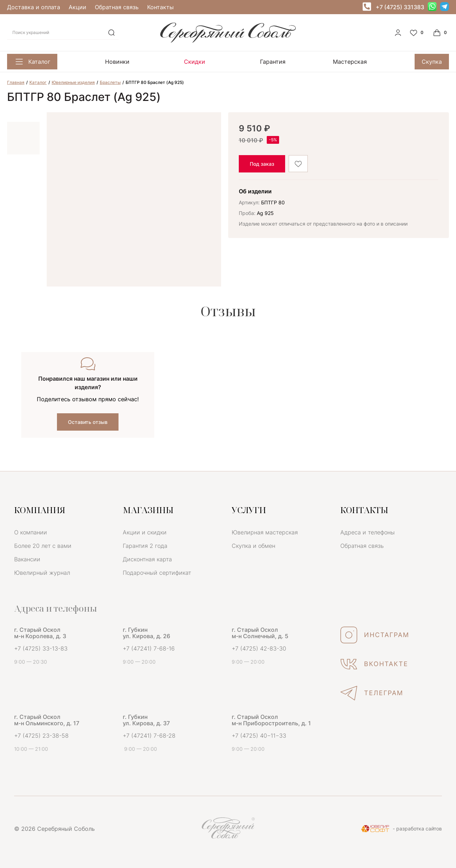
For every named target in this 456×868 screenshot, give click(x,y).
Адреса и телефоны (368, 532)
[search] (111, 33)
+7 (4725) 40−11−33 (259, 736)
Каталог (32, 62)
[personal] (398, 33)
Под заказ (262, 164)
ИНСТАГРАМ (375, 635)
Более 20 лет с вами (43, 546)
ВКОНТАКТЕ (374, 664)
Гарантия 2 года (145, 546)
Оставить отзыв (88, 422)
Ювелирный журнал (42, 573)
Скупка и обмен (253, 546)
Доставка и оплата (34, 7)
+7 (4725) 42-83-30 (259, 648)
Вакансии (27, 559)
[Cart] (441, 33)
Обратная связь (117, 7)
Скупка (432, 62)
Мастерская (350, 62)
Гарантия (273, 62)
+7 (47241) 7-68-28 (149, 736)
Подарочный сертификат (157, 573)
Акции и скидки (145, 532)
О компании (31, 532)
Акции (77, 7)
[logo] (228, 41)
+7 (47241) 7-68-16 (149, 648)
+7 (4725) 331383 (400, 7)
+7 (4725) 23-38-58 (41, 736)
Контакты (160, 7)
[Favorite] (417, 33)
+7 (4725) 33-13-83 (41, 648)
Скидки (195, 62)
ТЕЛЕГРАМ (372, 693)
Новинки (117, 62)
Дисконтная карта (147, 559)
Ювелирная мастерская (265, 532)
